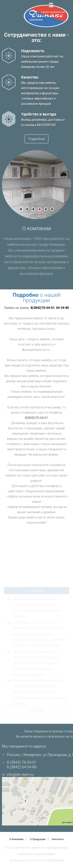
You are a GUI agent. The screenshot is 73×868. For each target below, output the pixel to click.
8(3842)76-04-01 (43, 308)
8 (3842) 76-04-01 (22, 763)
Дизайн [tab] (37, 591)
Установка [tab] (36, 711)
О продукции (38, 839)
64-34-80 (62, 308)
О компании (14, 839)
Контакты (61, 839)
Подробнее (36, 139)
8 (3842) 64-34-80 (22, 767)
